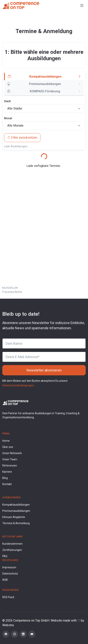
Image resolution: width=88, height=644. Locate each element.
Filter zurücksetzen (22, 138)
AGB (5, 580)
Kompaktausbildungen (16, 505)
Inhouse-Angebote (14, 517)
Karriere (7, 472)
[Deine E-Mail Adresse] (44, 357)
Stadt (7, 101)
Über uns (8, 447)
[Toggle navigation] (82, 6)
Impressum (9, 567)
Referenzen (10, 466)
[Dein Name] (44, 343)
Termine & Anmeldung (16, 523)
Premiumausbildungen (16, 511)
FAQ (5, 556)
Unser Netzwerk (12, 453)
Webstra (8, 625)
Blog (5, 478)
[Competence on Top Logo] (15, 402)
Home (6, 441)
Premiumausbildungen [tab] (34, 84)
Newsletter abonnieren (44, 370)
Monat (8, 118)
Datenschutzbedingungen (18, 385)
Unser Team (10, 459)
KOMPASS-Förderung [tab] (34, 91)
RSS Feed (8, 597)
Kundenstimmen (12, 544)
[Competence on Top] (21, 5)
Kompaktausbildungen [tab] (35, 77)
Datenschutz (10, 574)
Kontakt (7, 484)
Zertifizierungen (12, 550)
